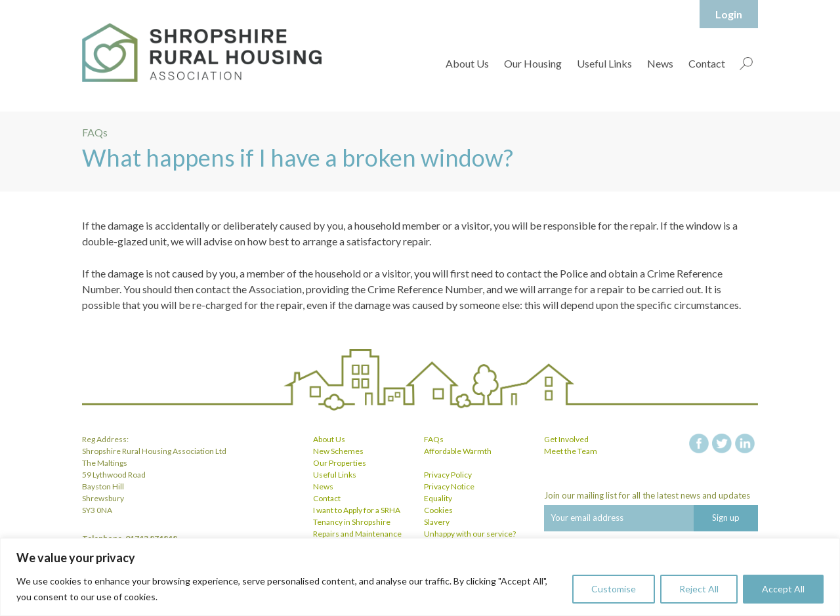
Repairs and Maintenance (357, 534)
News (660, 63)
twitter (722, 443)
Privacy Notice (449, 486)
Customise (614, 589)
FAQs (434, 439)
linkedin (745, 443)
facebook (699, 443)
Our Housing (533, 63)
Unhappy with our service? (470, 534)
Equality (438, 498)
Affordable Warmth (458, 451)
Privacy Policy (448, 475)
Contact (707, 63)
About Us (467, 63)
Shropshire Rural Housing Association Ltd (202, 52)
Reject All (699, 589)
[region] (420, 577)
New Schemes (338, 451)
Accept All (783, 589)
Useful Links (604, 63)
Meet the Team (571, 451)
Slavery (437, 522)
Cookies (438, 510)
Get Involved (566, 439)
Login (729, 14)
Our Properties (340, 463)
